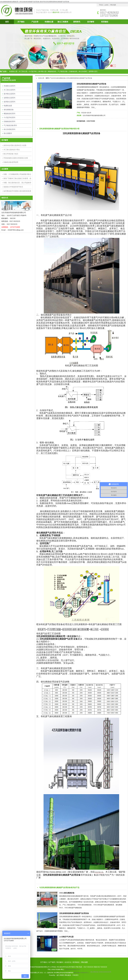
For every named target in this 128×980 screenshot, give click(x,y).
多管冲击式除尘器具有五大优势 (15, 145)
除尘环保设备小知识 (11, 154)
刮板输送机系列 (10, 121)
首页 (7, 22)
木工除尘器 (23, 71)
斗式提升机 (33, 71)
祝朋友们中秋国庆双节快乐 (13, 187)
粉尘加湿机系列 (10, 129)
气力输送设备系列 (10, 125)
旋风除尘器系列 (10, 102)
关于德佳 (21, 22)
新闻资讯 (77, 22)
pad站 (106, 5)
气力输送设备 (63, 71)
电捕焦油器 (8, 106)
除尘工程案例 (63, 22)
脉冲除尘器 (42, 71)
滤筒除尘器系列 (10, 98)
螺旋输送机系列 (10, 114)
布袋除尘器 (49, 22)
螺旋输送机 (52, 71)
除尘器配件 (8, 133)
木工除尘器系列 (10, 90)
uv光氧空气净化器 (66, 937)
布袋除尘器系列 (10, 86)
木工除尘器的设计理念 (12, 150)
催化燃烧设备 (61, 78)
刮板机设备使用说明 (11, 162)
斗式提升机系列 (10, 117)
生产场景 (52, 962)
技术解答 (91, 22)
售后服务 (60, 962)
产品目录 (35, 22)
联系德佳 (105, 22)
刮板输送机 (73, 71)
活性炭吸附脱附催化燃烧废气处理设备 (79, 78)
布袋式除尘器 (99, 872)
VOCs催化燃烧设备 (67, 893)
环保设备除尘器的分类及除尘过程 (16, 158)
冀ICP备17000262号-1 (81, 973)
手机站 (101, 5)
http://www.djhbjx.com (73, 969)
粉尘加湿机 (83, 71)
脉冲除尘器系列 (10, 94)
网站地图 (113, 5)
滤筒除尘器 (93, 71)
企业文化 (68, 962)
